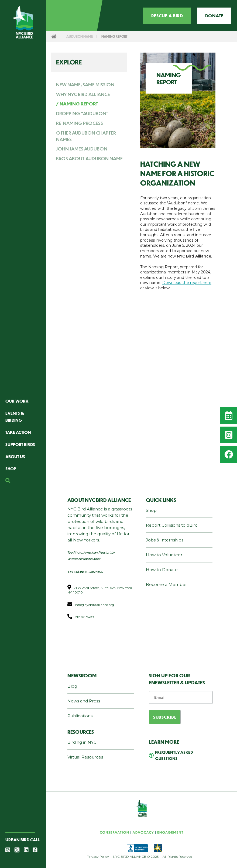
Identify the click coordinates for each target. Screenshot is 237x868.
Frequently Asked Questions (174, 755)
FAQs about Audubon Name (89, 158)
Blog (72, 686)
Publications (80, 716)
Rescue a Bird (167, 16)
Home (54, 36)
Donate (214, 16)
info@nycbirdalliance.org (95, 605)
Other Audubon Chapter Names (86, 136)
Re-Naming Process (80, 123)
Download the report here (187, 283)
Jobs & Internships (165, 540)
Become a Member (166, 584)
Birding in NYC (82, 742)
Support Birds (20, 444)
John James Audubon (82, 149)
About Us (15, 456)
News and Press (84, 701)
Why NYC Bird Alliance (83, 94)
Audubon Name (81, 36)
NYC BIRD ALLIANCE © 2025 (136, 857)
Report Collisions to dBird (172, 525)
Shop (11, 469)
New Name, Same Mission (85, 84)
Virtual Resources (85, 757)
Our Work (17, 401)
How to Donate (162, 570)
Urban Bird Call (23, 840)
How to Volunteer (164, 555)
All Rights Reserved (177, 857)
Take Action (18, 432)
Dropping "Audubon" (82, 113)
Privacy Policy (98, 857)
